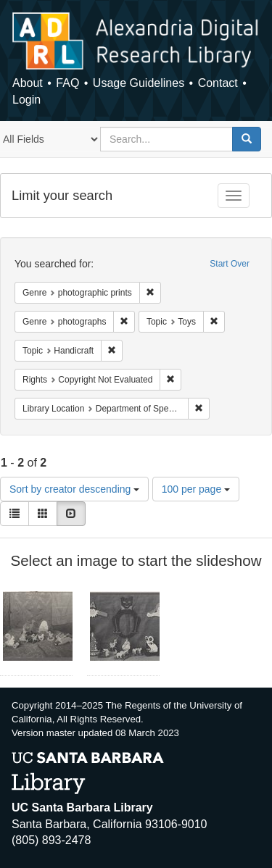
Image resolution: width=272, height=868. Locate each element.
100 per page (196, 489)
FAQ (67, 83)
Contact (218, 83)
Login (26, 100)
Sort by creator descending (74, 489)
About (28, 83)
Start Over (230, 264)
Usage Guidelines (139, 83)
